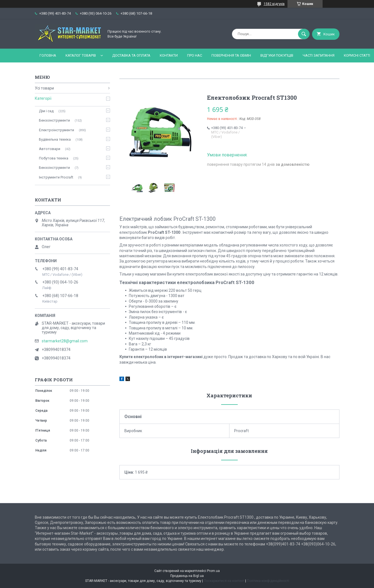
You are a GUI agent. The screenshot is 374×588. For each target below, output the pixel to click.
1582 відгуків (274, 4)
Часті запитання (319, 55)
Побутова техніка (54, 158)
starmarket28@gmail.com (65, 341)
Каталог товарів (81, 55)
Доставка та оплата (131, 55)
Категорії (43, 98)
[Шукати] (304, 34)
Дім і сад (46, 111)
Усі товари (44, 88)
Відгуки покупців (277, 55)
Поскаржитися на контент (224, 581)
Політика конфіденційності (268, 581)
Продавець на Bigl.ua (187, 576)
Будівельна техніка (55, 139)
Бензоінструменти (54, 120)
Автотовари (50, 149)
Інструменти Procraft (56, 177)
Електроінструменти (57, 130)
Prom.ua (213, 571)
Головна (48, 55)
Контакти (169, 55)
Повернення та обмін (231, 55)
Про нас (195, 55)
